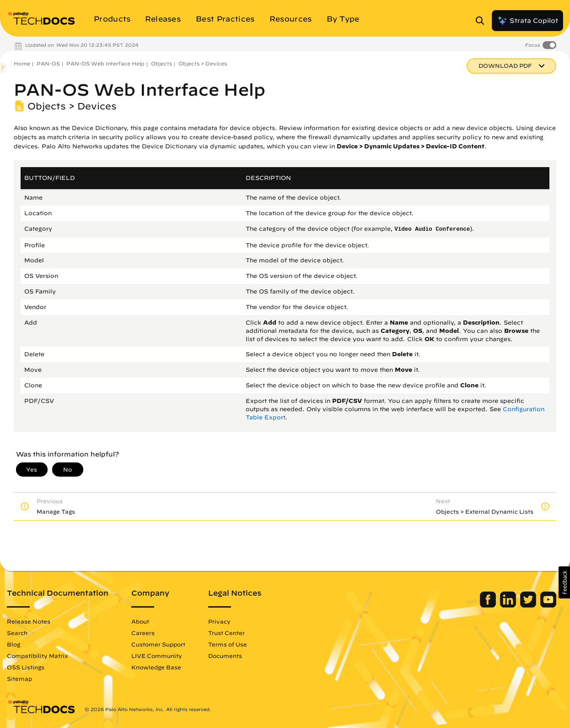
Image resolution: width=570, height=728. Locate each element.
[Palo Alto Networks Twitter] (529, 605)
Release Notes (29, 621)
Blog (13, 644)
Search (17, 633)
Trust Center (226, 633)
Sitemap (19, 679)
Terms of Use (228, 644)
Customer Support (158, 644)
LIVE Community (157, 656)
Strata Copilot (527, 21)
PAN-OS (48, 63)
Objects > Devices (203, 63)
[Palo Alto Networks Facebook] (489, 605)
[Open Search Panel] (483, 21)
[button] (564, 582)
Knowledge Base (156, 667)
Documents (225, 656)
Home (22, 63)
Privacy (219, 621)
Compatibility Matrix (37, 656)
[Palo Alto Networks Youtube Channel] (548, 605)
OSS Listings (26, 667)
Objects (161, 63)
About (140, 621)
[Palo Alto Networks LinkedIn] (509, 605)
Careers (143, 633)
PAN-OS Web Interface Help (105, 63)
